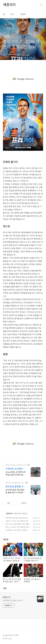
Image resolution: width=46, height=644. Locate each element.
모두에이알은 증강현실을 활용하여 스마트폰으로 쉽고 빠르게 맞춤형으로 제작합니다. (15, 491)
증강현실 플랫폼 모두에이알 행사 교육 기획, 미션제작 (16, 486)
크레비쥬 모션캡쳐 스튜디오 (16, 469)
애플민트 (10, 5)
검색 (36, 5)
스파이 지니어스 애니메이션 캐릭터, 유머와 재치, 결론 (17, 522)
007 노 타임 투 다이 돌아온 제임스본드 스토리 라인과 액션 (18, 528)
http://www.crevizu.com (16, 465)
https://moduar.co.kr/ (15, 483)
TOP (41, 636)
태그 (13, 14)
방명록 (23, 14)
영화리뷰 (9, 513)
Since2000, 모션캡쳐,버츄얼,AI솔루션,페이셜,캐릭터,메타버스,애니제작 (16, 473)
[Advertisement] (23, 79)
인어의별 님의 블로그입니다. (13, 600)
